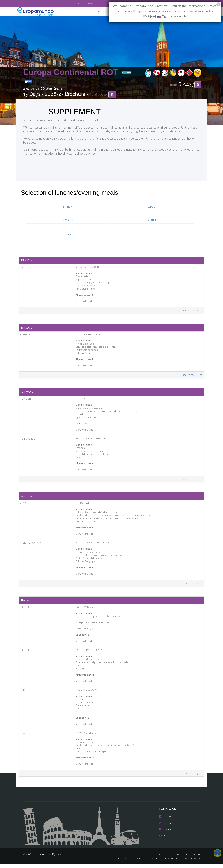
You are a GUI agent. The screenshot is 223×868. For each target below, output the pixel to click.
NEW (97, 12)
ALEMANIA (68, 220)
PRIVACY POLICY (170, 863)
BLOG (197, 858)
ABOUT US (165, 858)
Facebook (166, 821)
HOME (152, 858)
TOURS (178, 858)
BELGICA (152, 207)
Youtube (165, 840)
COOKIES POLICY (191, 863)
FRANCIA (68, 207)
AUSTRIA (152, 220)
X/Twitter (165, 833)
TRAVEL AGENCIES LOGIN (126, 863)
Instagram (166, 827)
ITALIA (68, 234)
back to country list (192, 311)
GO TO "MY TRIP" (102, 4)
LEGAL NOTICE (150, 863)
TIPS (188, 858)
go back (127, 73)
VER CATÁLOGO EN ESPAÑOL (77, 4)
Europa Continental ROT (72, 72)
